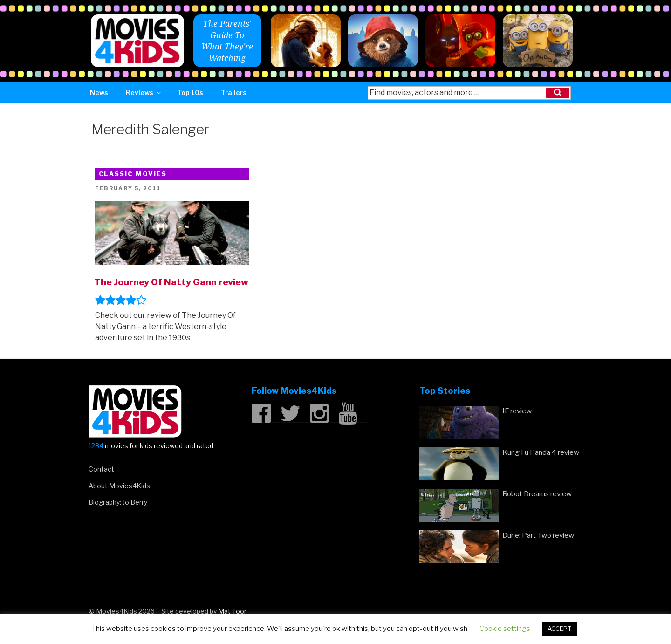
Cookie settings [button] (505, 629)
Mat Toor (232, 611)
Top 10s (190, 92)
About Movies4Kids (119, 486)
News (99, 92)
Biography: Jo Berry (118, 502)
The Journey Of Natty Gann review (171, 282)
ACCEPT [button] (559, 629)
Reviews (144, 92)
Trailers (234, 92)
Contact (101, 469)
